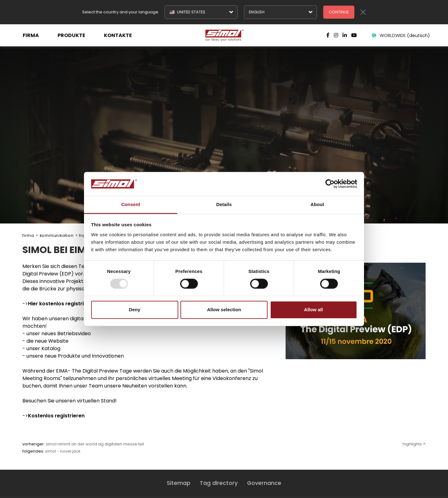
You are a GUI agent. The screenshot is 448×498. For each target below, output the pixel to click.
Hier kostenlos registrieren (62, 304)
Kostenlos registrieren (56, 416)
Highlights (412, 444)
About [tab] (317, 204)
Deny (135, 310)
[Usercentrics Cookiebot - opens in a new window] (330, 184)
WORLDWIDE (400, 35)
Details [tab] (224, 204)
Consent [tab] (131, 204)
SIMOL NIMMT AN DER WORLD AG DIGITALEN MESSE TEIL (95, 444)
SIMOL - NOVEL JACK (63, 451)
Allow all (313, 310)
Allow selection (224, 310)
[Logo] (224, 35)
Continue (339, 12)
